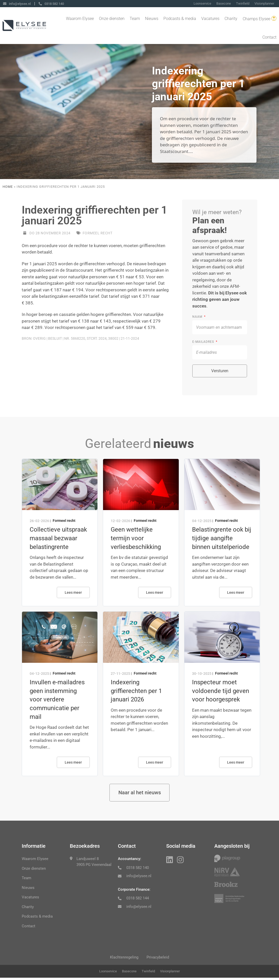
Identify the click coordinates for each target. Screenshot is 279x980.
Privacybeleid (159, 959)
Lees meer (73, 592)
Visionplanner (264, 4)
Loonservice (202, 4)
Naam (198, 317)
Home (8, 187)
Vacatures (210, 19)
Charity (231, 19)
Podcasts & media (180, 19)
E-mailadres (204, 342)
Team (135, 19)
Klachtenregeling (123, 959)
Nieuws (152, 19)
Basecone (224, 4)
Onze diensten (112, 19)
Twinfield (243, 4)
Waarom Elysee (80, 19)
